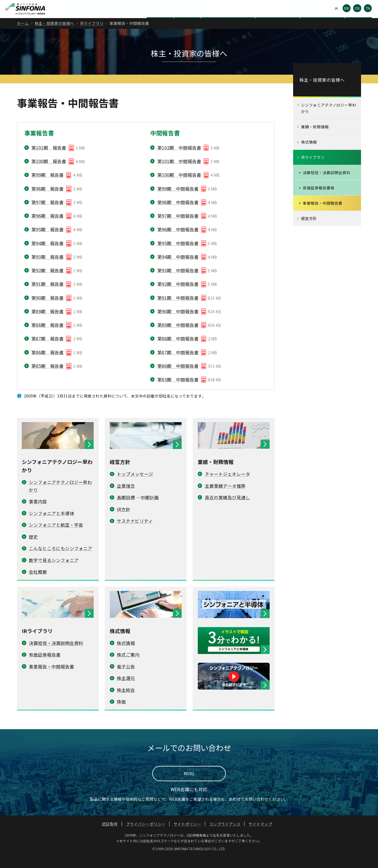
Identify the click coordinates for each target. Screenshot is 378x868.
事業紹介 (187, 23)
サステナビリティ (278, 23)
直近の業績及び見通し (227, 509)
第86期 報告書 (48, 364)
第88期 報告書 (48, 336)
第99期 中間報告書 (178, 200)
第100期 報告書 (49, 173)
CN (357, 8)
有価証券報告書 (45, 666)
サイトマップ (260, 835)
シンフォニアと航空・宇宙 (56, 536)
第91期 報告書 (48, 295)
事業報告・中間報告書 (51, 678)
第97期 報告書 (48, 213)
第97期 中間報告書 (178, 227)
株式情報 (126, 654)
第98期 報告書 (48, 200)
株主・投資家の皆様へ (228, 23)
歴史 (33, 548)
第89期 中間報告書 (178, 336)
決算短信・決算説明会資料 (56, 654)
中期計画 (150, 509)
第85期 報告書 (48, 377)
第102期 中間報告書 (179, 159)
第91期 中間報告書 (178, 309)
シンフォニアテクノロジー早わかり (329, 120)
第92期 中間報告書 (178, 295)
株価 (121, 713)
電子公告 (233, 8)
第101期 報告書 (49, 159)
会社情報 (160, 23)
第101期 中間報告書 (179, 173)
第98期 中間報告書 (178, 213)
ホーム (23, 35)
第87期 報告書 (48, 350)
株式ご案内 (128, 666)
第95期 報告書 (48, 241)
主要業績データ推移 (225, 497)
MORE (189, 785)
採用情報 (358, 23)
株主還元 (126, 690)
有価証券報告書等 (319, 199)
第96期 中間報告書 (178, 241)
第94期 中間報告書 (178, 268)
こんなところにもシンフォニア (61, 560)
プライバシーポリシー (146, 835)
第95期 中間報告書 (178, 254)
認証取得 (110, 835)
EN (346, 8)
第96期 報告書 (48, 227)
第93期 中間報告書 (178, 282)
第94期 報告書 (48, 254)
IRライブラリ (92, 35)
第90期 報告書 (48, 309)
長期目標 (126, 509)
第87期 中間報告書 (178, 364)
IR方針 (124, 521)
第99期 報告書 (48, 186)
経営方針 (309, 230)
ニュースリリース (323, 23)
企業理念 (126, 497)
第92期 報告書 (48, 282)
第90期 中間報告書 (178, 323)
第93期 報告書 (48, 268)
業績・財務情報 (315, 138)
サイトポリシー (187, 835)
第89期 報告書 (48, 323)
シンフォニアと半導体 (51, 524)
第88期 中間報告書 (178, 350)
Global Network (314, 8)
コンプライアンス (225, 835)
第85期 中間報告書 (178, 391)
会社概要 (38, 583)
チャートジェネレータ (227, 485)
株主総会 (126, 701)
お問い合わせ (274, 8)
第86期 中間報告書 (178, 377)
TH (368, 8)
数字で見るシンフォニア (54, 571)
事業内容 (38, 513)
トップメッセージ (135, 485)
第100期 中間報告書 (179, 186)
